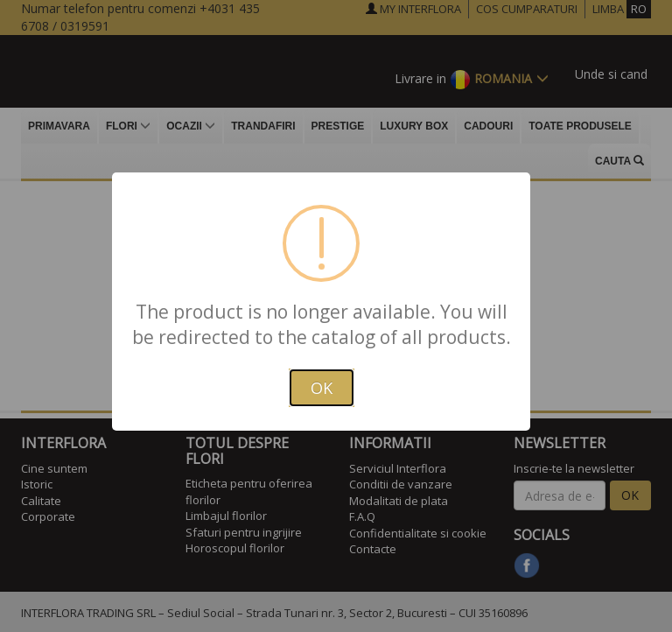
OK (322, 388)
